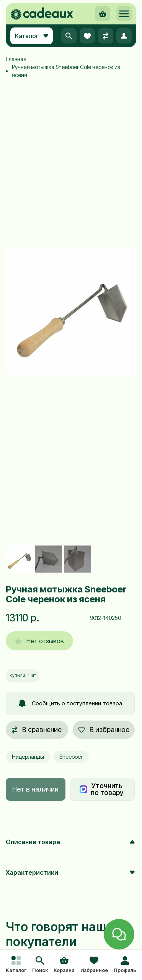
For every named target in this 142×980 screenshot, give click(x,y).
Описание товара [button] (70, 842)
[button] (40, 965)
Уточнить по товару (102, 789)
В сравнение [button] (37, 730)
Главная (16, 59)
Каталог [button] (32, 36)
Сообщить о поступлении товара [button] (70, 703)
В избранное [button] (104, 730)
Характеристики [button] (70, 872)
